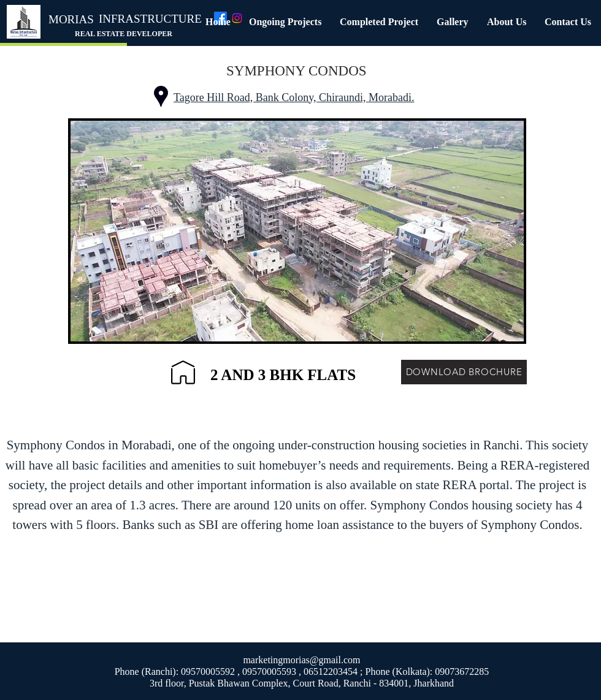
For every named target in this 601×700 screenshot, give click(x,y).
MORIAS (71, 19)
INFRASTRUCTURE (150, 19)
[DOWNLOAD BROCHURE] (464, 372)
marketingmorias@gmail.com (301, 660)
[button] (285, 22)
